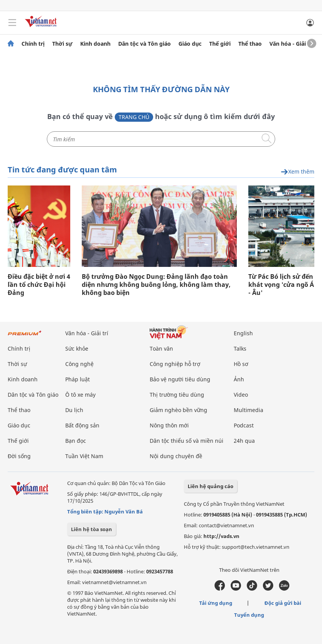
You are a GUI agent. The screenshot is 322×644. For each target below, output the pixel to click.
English (243, 333)
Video (241, 395)
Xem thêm (297, 172)
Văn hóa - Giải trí (291, 44)
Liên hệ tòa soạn (92, 529)
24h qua (244, 441)
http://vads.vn (221, 536)
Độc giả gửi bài (283, 603)
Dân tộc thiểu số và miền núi (187, 441)
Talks (240, 348)
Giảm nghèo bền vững (178, 410)
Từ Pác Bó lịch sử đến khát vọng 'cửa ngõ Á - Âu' (281, 285)
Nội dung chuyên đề (176, 456)
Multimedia (249, 410)
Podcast (244, 425)
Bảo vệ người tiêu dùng (180, 379)
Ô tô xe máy (80, 395)
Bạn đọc (76, 441)
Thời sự (62, 44)
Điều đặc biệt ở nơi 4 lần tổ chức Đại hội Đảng (39, 285)
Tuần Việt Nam (84, 456)
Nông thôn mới (169, 425)
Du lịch (74, 410)
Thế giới (220, 44)
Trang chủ (134, 117)
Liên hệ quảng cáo (211, 486)
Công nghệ (79, 364)
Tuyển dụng (249, 615)
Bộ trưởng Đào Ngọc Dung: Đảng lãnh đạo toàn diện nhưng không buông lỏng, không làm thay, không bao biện (156, 285)
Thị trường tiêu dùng (177, 395)
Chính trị (33, 44)
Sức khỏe (77, 348)
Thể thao (250, 44)
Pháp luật (78, 379)
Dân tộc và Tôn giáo (144, 44)
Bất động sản (82, 425)
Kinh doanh (95, 44)
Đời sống (19, 456)
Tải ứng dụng (216, 603)
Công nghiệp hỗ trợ (175, 364)
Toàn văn (161, 348)
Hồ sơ (241, 364)
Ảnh (239, 379)
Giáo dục (190, 44)
